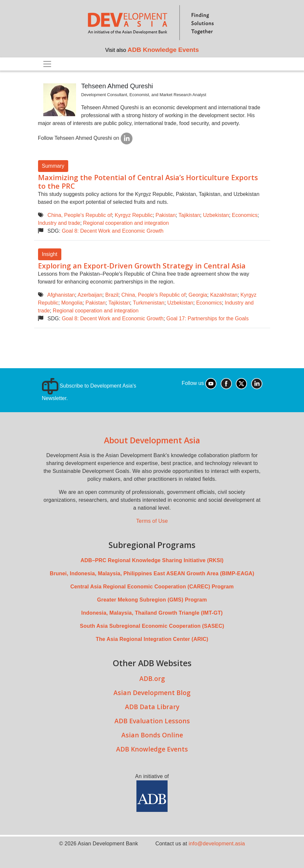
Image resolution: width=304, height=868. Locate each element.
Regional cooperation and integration (126, 223)
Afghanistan (61, 295)
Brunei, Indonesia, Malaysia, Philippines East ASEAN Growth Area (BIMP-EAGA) (152, 573)
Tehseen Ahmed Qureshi (117, 86)
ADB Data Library (152, 707)
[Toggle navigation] (47, 64)
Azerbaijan (90, 295)
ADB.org (152, 678)
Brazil (112, 295)
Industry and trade (59, 223)
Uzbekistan (216, 215)
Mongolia (72, 303)
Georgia (198, 295)
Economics (245, 215)
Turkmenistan (149, 303)
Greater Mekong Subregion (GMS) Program (152, 600)
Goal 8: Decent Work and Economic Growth (112, 231)
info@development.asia (217, 844)
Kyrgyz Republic (134, 215)
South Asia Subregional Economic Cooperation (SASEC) (152, 626)
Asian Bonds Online (152, 735)
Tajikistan (189, 215)
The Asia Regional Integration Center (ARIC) (152, 639)
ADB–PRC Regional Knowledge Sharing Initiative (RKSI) (152, 560)
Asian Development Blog (152, 693)
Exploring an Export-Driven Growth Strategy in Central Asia (142, 266)
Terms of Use (152, 521)
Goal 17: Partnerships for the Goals (207, 318)
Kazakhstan (224, 295)
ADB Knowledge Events (163, 50)
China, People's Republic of (80, 215)
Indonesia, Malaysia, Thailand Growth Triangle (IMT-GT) (152, 613)
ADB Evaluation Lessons (152, 721)
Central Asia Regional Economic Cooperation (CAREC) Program (152, 587)
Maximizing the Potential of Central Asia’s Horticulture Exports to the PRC (148, 182)
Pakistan (165, 215)
